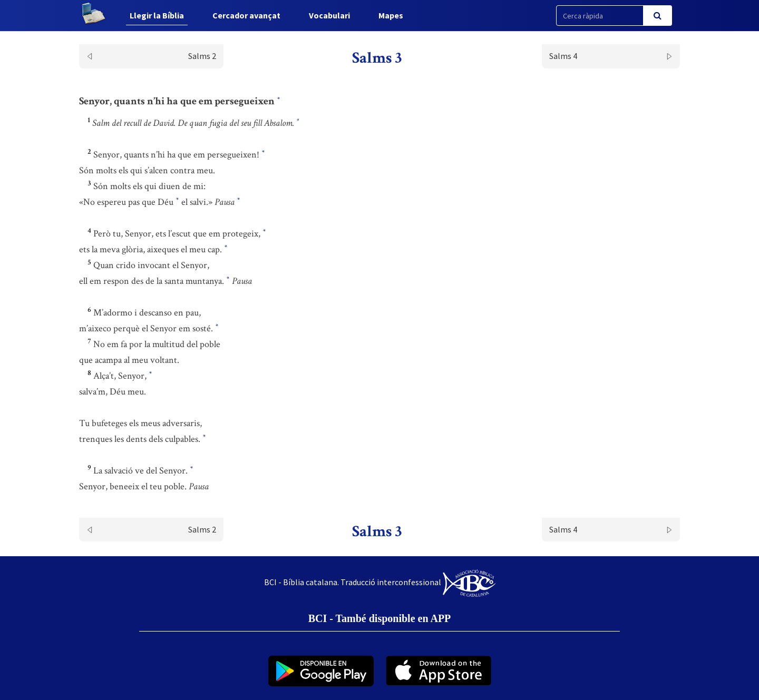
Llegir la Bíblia (157, 15)
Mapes (391, 15)
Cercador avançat (246, 15)
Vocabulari (329, 15)
